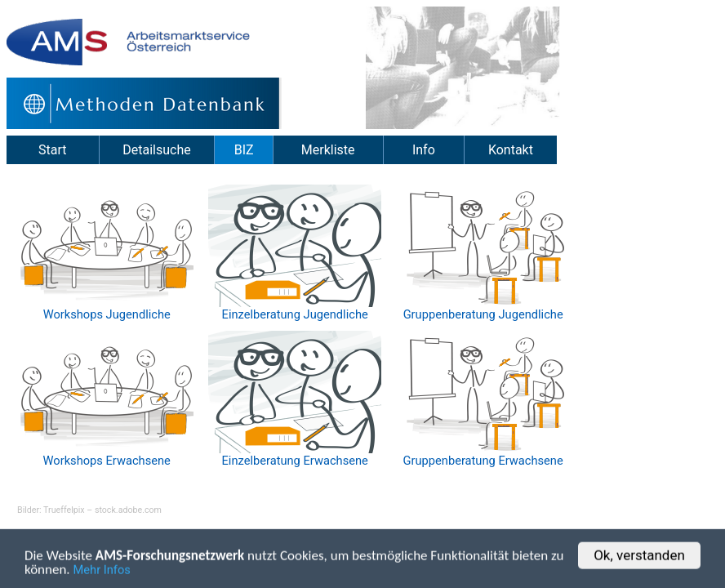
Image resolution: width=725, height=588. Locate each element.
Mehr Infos (102, 573)
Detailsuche (156, 150)
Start (52, 150)
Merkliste (328, 150)
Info (424, 150)
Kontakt (511, 150)
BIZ (244, 150)
